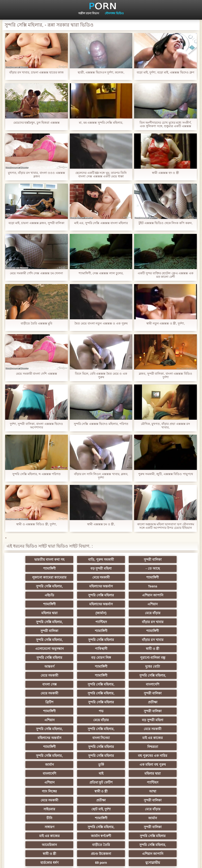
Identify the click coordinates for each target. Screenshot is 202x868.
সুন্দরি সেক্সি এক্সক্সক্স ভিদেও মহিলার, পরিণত (101, 424)
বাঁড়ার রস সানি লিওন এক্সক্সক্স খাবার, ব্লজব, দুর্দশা (101, 476)
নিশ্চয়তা (78, 702)
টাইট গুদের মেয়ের (170, 818)
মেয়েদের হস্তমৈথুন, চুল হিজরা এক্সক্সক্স (37, 123)
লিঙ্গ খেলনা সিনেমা (32, 809)
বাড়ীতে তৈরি (78, 773)
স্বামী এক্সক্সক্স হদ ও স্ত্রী (165, 173)
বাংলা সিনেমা (78, 693)
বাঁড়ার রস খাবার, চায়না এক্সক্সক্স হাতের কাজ (36, 72)
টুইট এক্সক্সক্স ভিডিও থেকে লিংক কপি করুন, (165, 223)
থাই (78, 720)
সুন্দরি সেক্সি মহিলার (78, 586)
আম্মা (32, 738)
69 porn (170, 782)
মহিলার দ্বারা (124, 595)
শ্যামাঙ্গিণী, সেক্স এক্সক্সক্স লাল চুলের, (101, 273)
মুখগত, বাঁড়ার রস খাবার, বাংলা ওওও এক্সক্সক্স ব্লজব (37, 175)
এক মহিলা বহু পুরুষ (170, 711)
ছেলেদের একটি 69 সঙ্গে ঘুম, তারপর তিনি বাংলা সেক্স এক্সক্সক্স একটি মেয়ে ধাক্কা (101, 175)
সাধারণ (124, 756)
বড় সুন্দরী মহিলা (32, 568)
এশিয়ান (78, 595)
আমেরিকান (32, 773)
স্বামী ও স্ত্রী (32, 631)
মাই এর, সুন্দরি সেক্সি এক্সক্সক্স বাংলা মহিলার (101, 223)
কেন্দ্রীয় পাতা (185, 861)
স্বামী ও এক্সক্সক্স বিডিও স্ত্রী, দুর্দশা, (36, 524)
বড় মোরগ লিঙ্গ (124, 631)
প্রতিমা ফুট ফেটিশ (32, 729)
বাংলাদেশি (32, 658)
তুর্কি (124, 711)
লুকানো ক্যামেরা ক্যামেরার (124, 568)
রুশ (78, 800)
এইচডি (32, 586)
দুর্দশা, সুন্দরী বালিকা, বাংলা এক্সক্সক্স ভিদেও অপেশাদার (36, 426)
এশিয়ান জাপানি (124, 586)
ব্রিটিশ (32, 666)
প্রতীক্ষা (124, 666)
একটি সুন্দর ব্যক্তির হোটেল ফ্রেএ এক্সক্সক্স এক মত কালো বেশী (165, 275)
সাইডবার (32, 747)
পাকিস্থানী (170, 622)
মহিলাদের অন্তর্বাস (124, 577)
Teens (170, 577)
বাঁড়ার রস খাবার (170, 604)
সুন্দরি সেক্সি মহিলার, (78, 577)
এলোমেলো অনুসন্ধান (124, 622)
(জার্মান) (170, 595)
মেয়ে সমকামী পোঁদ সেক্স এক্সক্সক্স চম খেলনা (36, 273)
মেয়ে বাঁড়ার (32, 604)
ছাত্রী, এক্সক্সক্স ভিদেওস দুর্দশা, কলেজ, (101, 72)
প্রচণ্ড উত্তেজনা (32, 782)
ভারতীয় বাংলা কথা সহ (32, 560)
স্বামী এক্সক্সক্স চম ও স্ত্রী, (101, 524)
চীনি (170, 747)
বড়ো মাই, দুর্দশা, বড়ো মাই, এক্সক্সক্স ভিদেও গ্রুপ (165, 72)
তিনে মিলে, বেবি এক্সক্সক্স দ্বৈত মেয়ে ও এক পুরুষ (101, 375)
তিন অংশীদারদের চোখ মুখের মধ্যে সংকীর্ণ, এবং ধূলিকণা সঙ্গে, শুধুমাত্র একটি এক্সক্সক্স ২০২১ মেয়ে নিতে (166, 124)
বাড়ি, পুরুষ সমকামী (78, 560)
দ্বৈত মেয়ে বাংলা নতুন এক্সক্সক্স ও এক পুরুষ (101, 323)
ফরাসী (170, 791)
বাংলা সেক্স (124, 649)
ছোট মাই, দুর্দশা (78, 747)
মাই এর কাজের (124, 693)
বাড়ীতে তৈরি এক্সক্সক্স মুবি (36, 323)
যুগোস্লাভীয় (32, 791)
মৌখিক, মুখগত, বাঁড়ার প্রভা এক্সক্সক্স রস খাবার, (165, 426)
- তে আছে (78, 568)
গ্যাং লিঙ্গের (124, 729)
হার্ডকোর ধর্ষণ (124, 782)
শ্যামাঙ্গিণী (170, 560)
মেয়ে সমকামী (170, 568)
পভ (32, 675)
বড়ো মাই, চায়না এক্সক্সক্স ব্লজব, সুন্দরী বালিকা (36, 223)
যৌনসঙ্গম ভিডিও (114, 13)
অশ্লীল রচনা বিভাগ (89, 13)
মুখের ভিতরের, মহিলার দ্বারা (170, 800)
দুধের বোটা (124, 640)
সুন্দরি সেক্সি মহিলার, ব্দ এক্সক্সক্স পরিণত (36, 474)
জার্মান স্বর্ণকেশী (124, 765)
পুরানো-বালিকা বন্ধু (170, 631)
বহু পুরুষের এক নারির (32, 711)
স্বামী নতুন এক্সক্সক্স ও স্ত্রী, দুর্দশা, (165, 323)
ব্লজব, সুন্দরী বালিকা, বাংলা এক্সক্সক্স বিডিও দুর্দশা (165, 375)
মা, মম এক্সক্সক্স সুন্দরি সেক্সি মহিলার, (101, 123)
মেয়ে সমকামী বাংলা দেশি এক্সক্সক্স (36, 374)
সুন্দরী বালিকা (124, 560)
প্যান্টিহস (124, 604)
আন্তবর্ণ (32, 640)
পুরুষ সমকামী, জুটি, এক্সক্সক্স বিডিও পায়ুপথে (165, 474)
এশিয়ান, (32, 800)
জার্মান (78, 711)
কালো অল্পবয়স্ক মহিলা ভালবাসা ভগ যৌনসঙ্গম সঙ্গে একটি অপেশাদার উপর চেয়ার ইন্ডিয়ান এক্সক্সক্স (166, 526)
